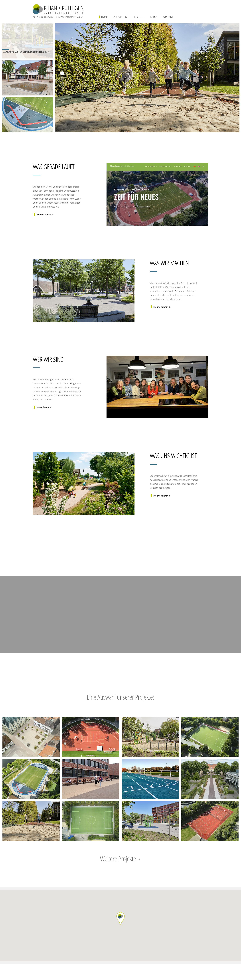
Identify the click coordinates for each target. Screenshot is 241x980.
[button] (120, 919)
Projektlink (31, 737)
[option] (27, 41)
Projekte (138, 17)
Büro (153, 17)
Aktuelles (120, 17)
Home (105, 17)
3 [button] (62, 83)
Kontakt (168, 17)
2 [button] (62, 78)
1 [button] (62, 73)
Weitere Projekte (120, 859)
